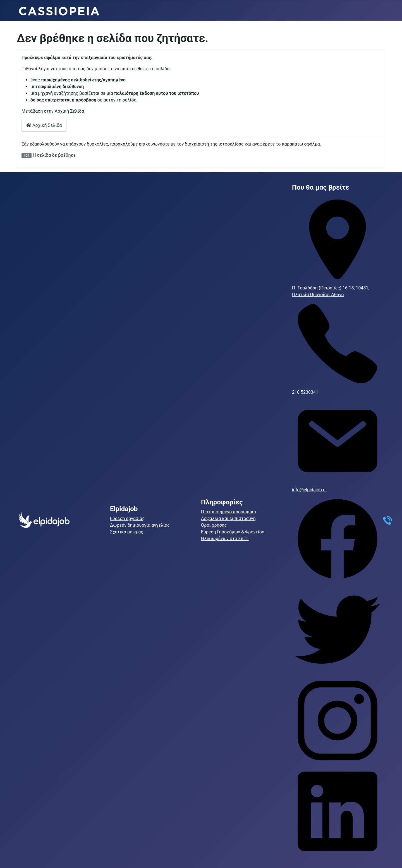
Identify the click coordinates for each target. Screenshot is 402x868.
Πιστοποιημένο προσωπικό (228, 512)
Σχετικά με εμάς (127, 532)
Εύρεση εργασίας (127, 518)
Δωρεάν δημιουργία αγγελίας (140, 525)
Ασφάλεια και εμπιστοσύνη (228, 518)
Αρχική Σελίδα (44, 125)
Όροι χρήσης (214, 525)
